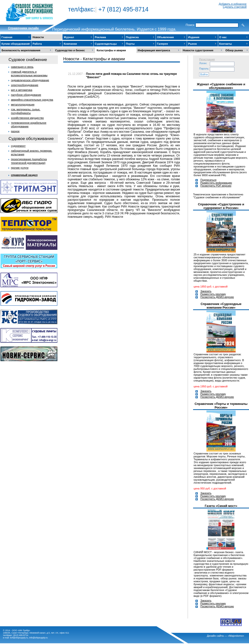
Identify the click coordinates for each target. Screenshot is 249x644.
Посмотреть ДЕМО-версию (217, 297)
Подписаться (208, 180)
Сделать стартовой (235, 7)
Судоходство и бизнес (70, 50)
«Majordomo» (236, 636)
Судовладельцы (106, 44)
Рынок (193, 44)
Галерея (162, 44)
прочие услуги (20, 168)
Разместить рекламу (213, 294)
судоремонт (18, 146)
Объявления (165, 37)
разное (15, 131)
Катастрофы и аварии (111, 50)
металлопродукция (23, 104)
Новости (38, 37)
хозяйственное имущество (27, 118)
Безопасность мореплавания (21, 50)
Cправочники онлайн (23, 28)
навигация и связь (22, 67)
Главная (7, 37)
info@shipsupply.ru (38, 638)
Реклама (100, 37)
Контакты (226, 44)
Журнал (69, 37)
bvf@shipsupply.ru (19, 638)
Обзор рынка (234, 50)
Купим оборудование (16, 44)
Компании (70, 44)
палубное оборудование (26, 95)
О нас (223, 37)
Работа (37, 44)
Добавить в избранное (233, 4)
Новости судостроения (198, 50)
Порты (130, 44)
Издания (194, 37)
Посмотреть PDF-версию (216, 186)
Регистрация (207, 59)
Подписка (132, 37)
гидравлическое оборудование (30, 80)
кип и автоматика (22, 90)
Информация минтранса (154, 50)
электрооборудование (25, 85)
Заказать (206, 291)
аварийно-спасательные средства (32, 100)
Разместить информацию (216, 183)
